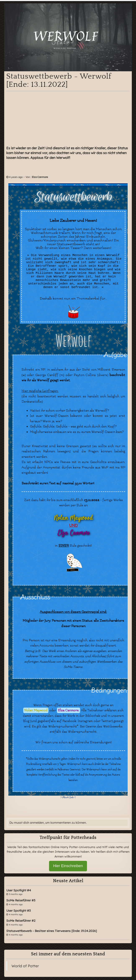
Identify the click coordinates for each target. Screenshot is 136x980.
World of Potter (25, 966)
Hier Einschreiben (68, 866)
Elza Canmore (40, 177)
